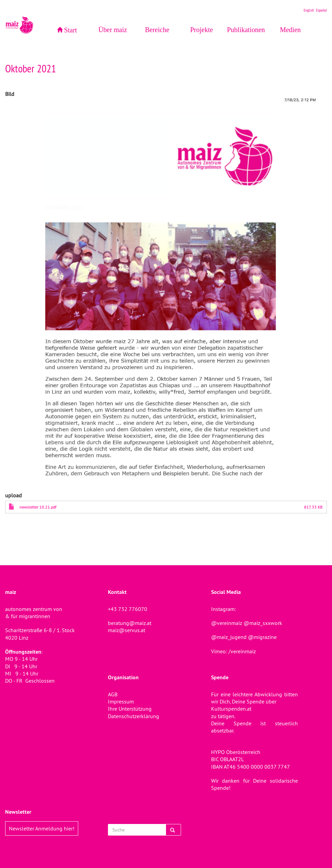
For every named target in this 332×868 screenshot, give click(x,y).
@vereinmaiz (227, 623)
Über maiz (113, 30)
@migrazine (262, 637)
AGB (113, 694)
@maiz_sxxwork (263, 623)
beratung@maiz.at (130, 623)
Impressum (121, 701)
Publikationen (246, 30)
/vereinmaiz (241, 651)
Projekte (202, 30)
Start (71, 30)
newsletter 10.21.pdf (38, 507)
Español (321, 10)
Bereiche (157, 30)
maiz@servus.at (127, 630)
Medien (290, 30)
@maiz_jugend (229, 637)
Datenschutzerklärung (134, 716)
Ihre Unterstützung (130, 709)
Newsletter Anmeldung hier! (42, 828)
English (309, 10)
